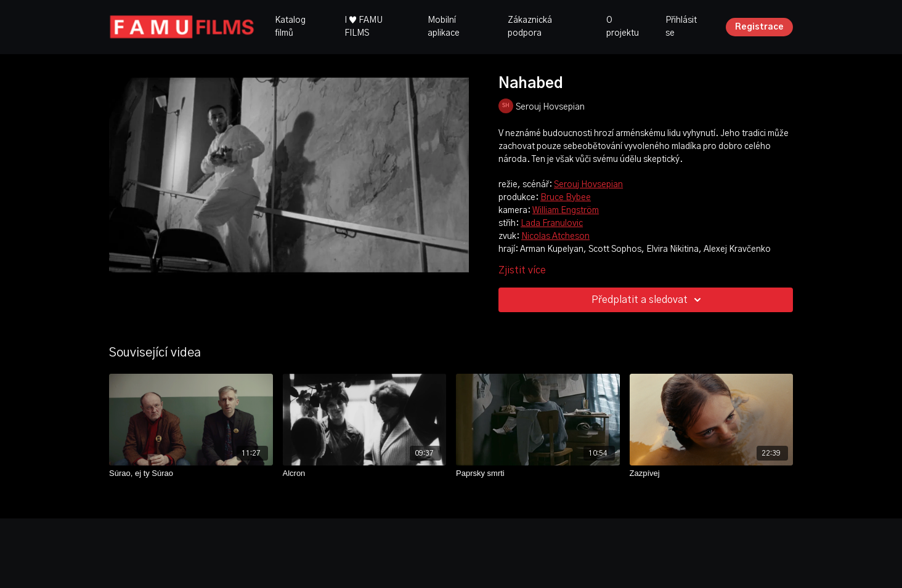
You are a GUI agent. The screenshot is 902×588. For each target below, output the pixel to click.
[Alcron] (365, 473)
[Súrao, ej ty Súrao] (191, 473)
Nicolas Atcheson (555, 236)
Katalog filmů (290, 27)
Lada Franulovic (552, 224)
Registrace (759, 27)
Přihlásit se (681, 27)
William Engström (566, 211)
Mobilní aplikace (444, 27)
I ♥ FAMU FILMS (364, 27)
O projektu (623, 27)
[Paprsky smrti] (538, 473)
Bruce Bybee (566, 198)
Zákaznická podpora (530, 27)
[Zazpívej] (712, 473)
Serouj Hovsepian (588, 185)
